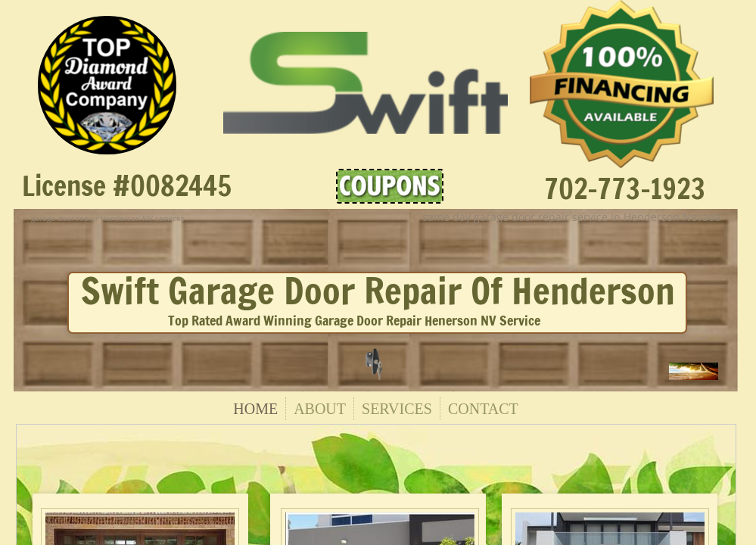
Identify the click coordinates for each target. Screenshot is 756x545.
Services (397, 409)
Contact (483, 409)
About (320, 409)
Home (255, 409)
